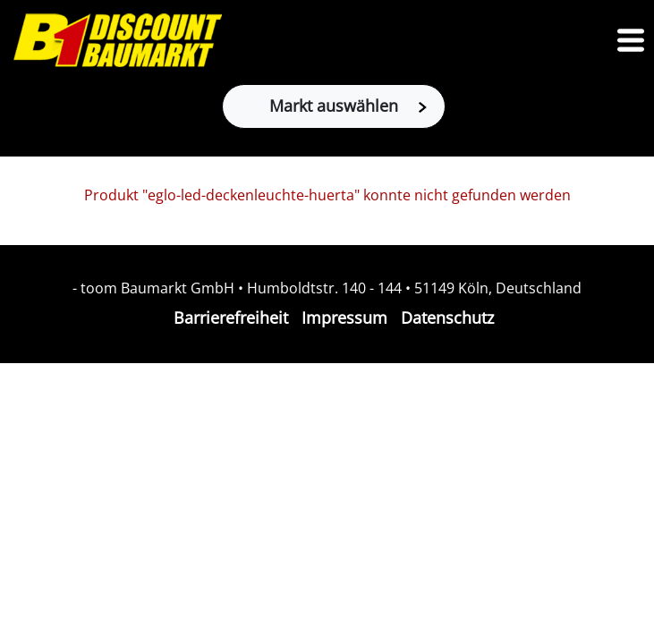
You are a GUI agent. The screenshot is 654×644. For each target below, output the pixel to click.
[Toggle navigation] (631, 40)
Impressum (344, 318)
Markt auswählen (348, 106)
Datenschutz (447, 318)
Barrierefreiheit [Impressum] (231, 318)
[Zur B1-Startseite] (118, 40)
